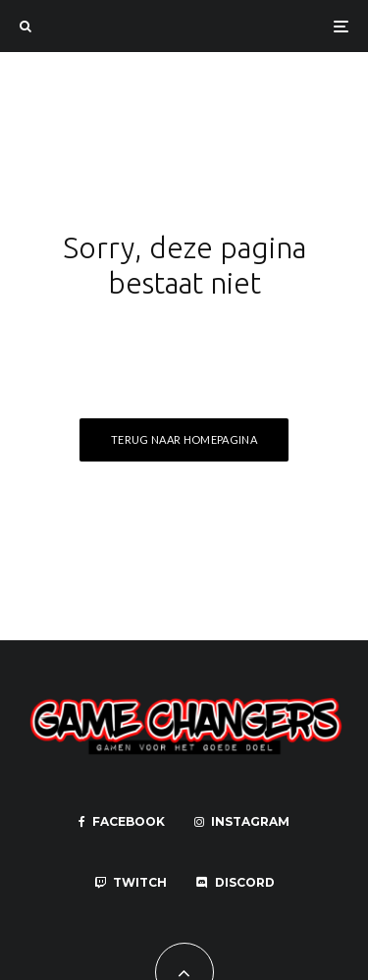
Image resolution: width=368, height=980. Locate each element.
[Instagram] (242, 822)
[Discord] (236, 883)
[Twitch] (131, 883)
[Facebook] (122, 822)
